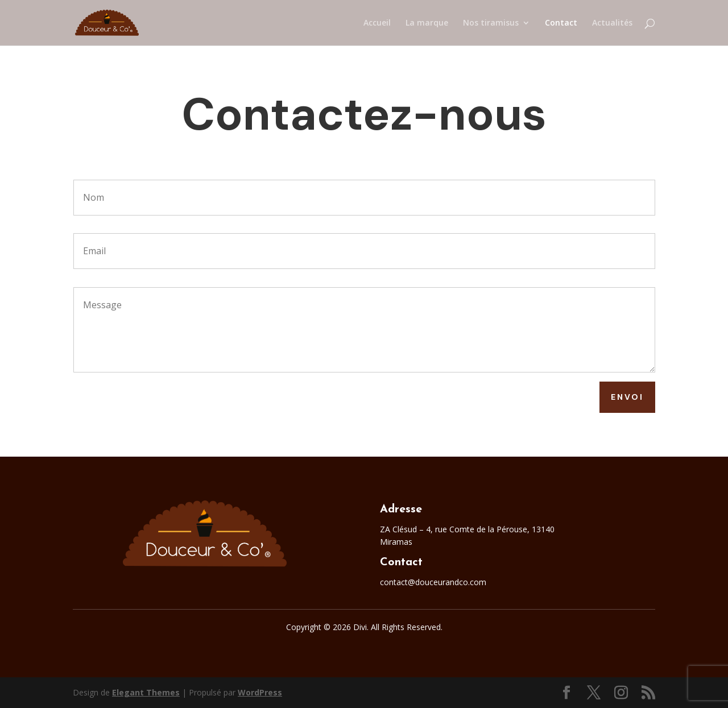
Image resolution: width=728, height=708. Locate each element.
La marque (427, 23)
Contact (561, 23)
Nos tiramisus (491, 23)
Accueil (377, 23)
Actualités (612, 23)
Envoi (627, 397)
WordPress (260, 692)
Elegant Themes (146, 692)
